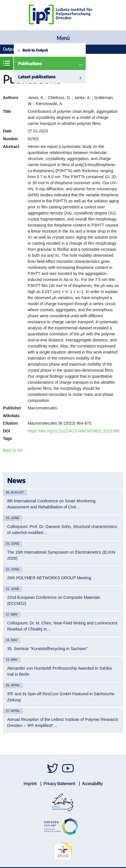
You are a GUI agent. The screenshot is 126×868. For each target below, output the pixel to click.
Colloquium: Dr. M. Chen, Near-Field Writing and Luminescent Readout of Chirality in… (62, 626)
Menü (63, 38)
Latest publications (37, 77)
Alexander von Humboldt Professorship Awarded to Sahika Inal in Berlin (59, 671)
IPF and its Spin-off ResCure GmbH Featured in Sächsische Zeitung (61, 697)
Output (9, 49)
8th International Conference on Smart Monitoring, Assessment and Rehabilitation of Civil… (52, 504)
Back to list (13, 450)
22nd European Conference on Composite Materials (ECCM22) (54, 600)
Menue (7, 63)
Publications (30, 63)
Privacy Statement (59, 784)
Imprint (30, 784)
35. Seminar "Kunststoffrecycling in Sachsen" (47, 649)
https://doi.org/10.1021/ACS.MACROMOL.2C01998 (73, 431)
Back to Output (35, 50)
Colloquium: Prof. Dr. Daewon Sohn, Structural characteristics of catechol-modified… (62, 530)
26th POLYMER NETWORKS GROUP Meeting (49, 578)
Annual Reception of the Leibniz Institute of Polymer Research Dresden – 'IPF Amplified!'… (63, 722)
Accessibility (92, 784)
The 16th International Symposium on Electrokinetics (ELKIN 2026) (61, 555)
